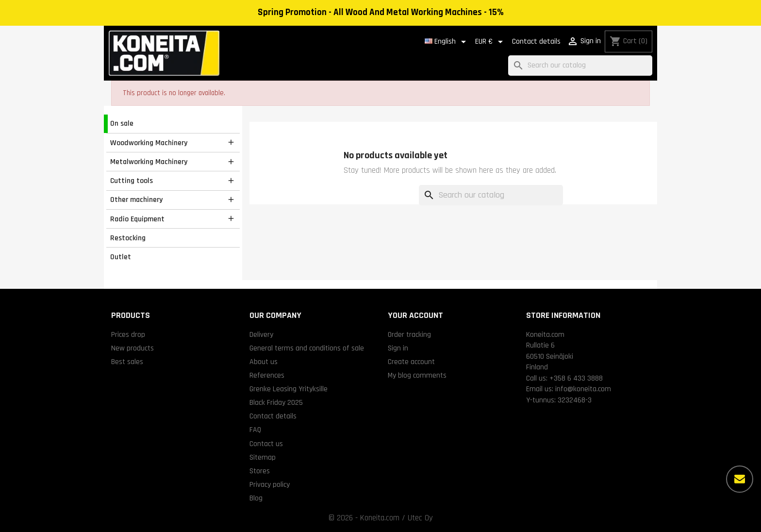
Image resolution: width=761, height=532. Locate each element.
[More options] (740, 479)
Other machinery (136, 199)
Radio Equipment (137, 219)
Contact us (266, 444)
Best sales (127, 362)
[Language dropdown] (447, 42)
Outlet (121, 257)
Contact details (536, 42)
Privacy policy (270, 484)
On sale (122, 123)
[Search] (580, 66)
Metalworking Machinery (149, 162)
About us (264, 362)
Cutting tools (132, 181)
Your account (415, 315)
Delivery (261, 334)
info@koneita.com (583, 389)
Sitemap (263, 457)
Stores (260, 471)
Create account (411, 362)
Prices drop (128, 334)
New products (132, 348)
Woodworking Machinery (149, 143)
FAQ (255, 430)
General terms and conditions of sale (307, 348)
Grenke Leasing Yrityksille (289, 389)
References (267, 375)
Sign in (398, 348)
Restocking (128, 238)
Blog (256, 498)
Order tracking (409, 334)
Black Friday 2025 (276, 402)
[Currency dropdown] (491, 42)
